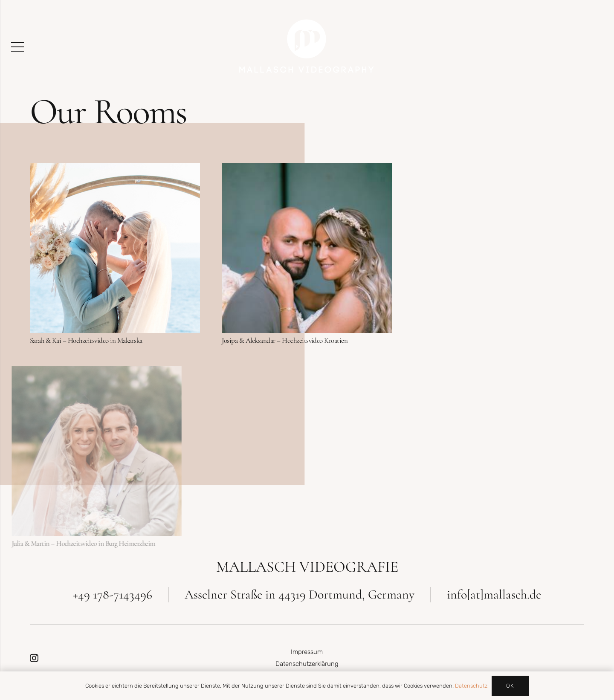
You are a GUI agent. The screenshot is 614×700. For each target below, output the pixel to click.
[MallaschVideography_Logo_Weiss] (307, 47)
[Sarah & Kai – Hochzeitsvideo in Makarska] (115, 169)
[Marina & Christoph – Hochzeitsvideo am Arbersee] (499, 169)
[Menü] (17, 47)
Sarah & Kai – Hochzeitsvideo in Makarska (86, 340)
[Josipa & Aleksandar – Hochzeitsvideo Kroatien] (307, 169)
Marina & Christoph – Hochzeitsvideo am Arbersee (482, 340)
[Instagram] (34, 658)
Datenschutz (471, 686)
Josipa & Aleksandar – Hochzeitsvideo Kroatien (285, 340)
